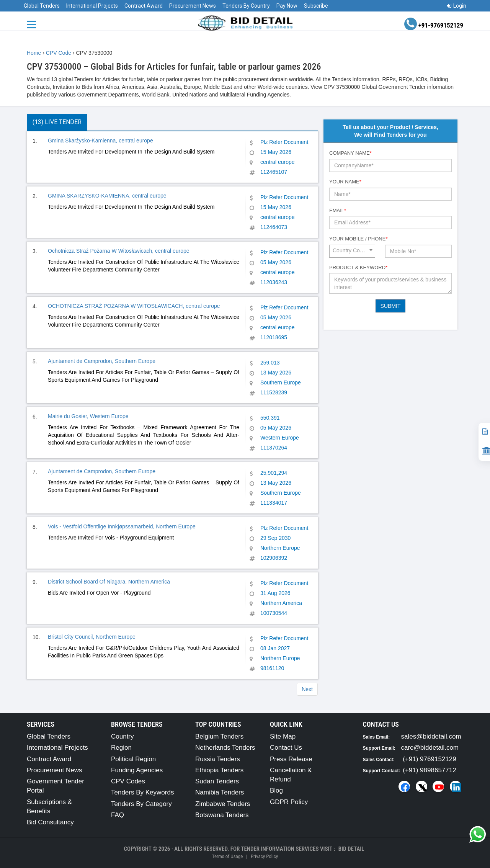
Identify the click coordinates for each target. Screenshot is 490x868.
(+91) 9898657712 (429, 770)
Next (307, 689)
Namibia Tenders (220, 792)
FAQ (118, 815)
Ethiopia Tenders (219, 770)
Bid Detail (351, 849)
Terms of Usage (227, 856)
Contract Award (144, 6)
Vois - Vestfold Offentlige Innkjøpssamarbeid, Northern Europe (122, 526)
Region (121, 748)
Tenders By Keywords (142, 792)
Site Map (283, 736)
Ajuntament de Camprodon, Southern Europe (102, 361)
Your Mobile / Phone (358, 239)
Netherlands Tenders (225, 748)
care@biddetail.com (430, 748)
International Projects (92, 6)
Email (338, 210)
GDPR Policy (289, 802)
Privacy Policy (264, 856)
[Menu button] (33, 24)
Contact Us (286, 748)
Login (457, 6)
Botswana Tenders (222, 815)
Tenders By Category (141, 804)
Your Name (345, 182)
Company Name (350, 153)
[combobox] (352, 251)
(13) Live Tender (57, 122)
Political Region (133, 759)
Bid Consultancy (50, 822)
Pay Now (287, 6)
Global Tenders (42, 6)
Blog (276, 790)
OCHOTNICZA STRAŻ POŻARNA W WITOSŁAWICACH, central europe (134, 306)
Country (122, 736)
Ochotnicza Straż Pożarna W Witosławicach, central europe (119, 251)
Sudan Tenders (217, 781)
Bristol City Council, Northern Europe (92, 637)
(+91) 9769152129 (429, 759)
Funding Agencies (137, 770)
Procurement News (193, 6)
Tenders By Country (246, 6)
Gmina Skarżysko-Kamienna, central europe (100, 141)
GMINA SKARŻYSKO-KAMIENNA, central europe (107, 196)
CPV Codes (128, 781)
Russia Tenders (218, 759)
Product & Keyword (358, 267)
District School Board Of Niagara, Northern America (109, 582)
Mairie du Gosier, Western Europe (88, 416)
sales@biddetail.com (431, 736)
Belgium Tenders (219, 736)
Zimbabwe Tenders (223, 804)
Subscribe (316, 6)
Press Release (291, 759)
